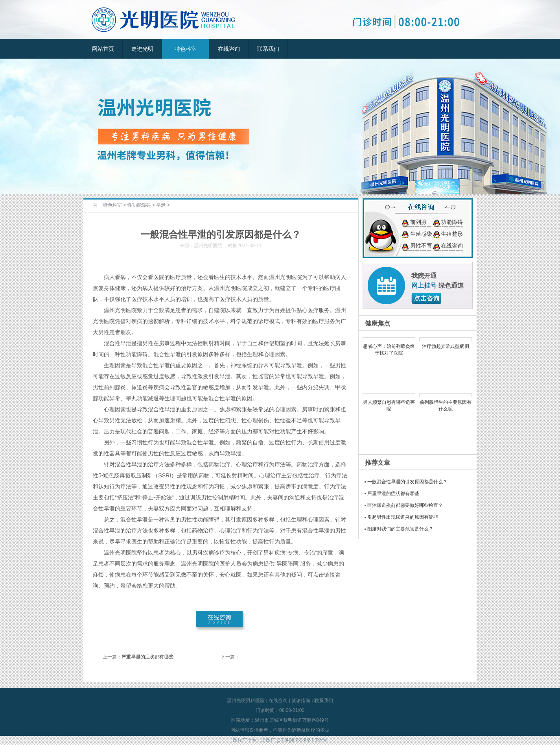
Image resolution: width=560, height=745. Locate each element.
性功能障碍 (139, 205)
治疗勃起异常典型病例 (446, 346)
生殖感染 (421, 234)
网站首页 (103, 49)
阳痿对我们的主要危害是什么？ (400, 529)
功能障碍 (452, 222)
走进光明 (142, 49)
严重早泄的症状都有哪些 (147, 657)
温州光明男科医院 (246, 701)
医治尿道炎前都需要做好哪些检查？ (405, 505)
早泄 (161, 205)
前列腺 (418, 222)
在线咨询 (229, 49)
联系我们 (268, 49)
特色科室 (186, 49)
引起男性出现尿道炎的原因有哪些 (403, 517)
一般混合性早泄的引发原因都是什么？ (407, 482)
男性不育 (421, 246)
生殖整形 (452, 234)
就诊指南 (301, 701)
